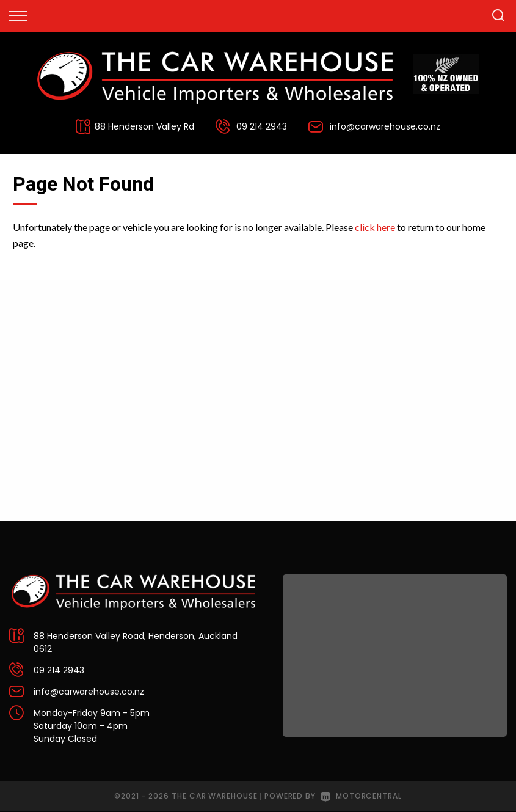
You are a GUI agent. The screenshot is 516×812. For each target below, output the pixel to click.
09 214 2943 (262, 126)
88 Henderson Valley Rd (144, 126)
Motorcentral (361, 796)
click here (375, 227)
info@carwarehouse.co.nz (385, 126)
